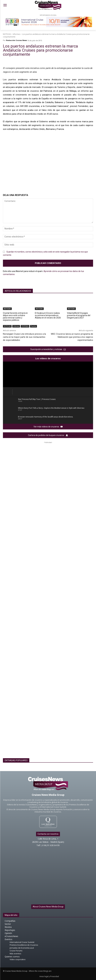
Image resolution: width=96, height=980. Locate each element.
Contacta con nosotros (48, 834)
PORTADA (25, 326)
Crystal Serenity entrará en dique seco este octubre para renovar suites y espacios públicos (15, 317)
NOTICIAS (7, 34)
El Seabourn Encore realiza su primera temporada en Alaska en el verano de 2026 (48, 315)
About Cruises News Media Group (48, 907)
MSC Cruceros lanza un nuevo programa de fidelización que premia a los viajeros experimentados (72, 337)
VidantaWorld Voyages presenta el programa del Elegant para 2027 (79, 315)
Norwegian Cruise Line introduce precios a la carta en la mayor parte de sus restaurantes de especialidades (24, 337)
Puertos (33, 326)
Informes (16, 34)
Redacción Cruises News (17, 40)
